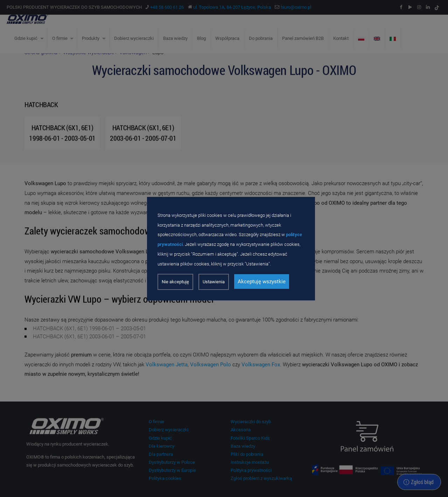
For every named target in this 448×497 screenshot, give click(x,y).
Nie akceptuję (175, 282)
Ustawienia (214, 282)
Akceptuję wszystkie (262, 282)
